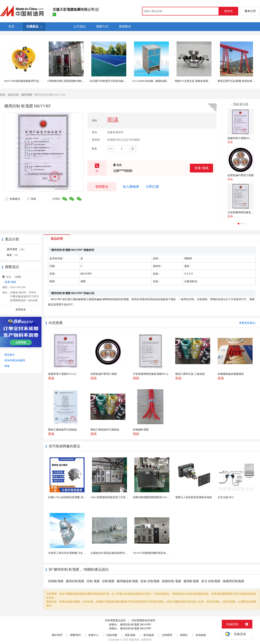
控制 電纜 (93, 581)
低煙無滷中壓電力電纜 (241, 175)
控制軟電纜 (56, 581)
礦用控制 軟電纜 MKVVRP (136, 625)
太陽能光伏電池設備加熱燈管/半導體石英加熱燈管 (120, 553)
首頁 (3, 95)
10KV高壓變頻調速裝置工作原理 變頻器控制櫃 (118, 497)
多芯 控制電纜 (211, 581)
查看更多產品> (248, 323)
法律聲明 (167, 635)
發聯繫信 (102, 187)
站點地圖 (112, 635)
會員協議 (149, 635)
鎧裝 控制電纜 (150, 581)
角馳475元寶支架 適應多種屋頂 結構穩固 (198, 81)
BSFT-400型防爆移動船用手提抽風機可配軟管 (31, 81)
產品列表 (13, 95)
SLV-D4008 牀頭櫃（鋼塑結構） (151, 81)
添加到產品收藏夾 (15, 360)
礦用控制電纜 (75, 581)
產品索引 (10, 355)
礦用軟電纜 (191, 581)
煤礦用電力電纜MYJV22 (242, 138)
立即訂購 (152, 187)
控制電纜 (108, 581)
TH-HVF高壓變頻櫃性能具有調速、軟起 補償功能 (162, 553)
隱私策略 (130, 635)
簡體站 (184, 635)
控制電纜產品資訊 (115, 620)
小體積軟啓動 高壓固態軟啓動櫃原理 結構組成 (74, 81)
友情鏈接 (201, 635)
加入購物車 (131, 187)
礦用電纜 (27, 95)
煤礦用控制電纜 (233, 581)
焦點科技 (135, 640)
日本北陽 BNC (226, 497)
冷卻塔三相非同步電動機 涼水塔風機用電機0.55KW (78, 553)
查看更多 (21, 310)
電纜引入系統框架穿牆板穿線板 (194, 497)
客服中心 (94, 635)
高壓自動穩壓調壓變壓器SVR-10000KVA (156, 497)
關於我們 (57, 635)
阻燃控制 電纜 (172, 581)
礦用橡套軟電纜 (127, 581)
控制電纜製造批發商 (143, 620)
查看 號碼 (201, 168)
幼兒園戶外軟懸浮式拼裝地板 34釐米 (111, 81)
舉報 (31, 199)
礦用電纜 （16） (16, 249)
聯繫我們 (75, 635)
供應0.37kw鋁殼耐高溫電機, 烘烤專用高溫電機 (75, 497)
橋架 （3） (13, 255)
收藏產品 (12, 199)
